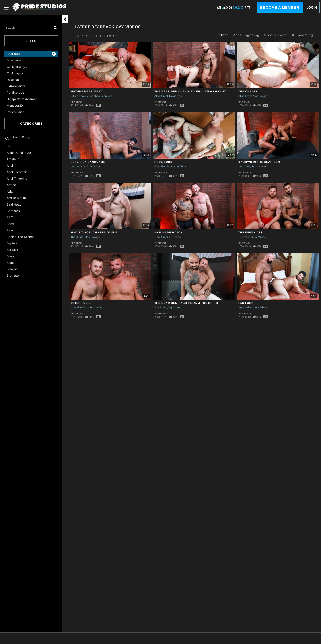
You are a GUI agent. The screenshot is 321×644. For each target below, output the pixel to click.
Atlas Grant (161, 96)
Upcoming (302, 35)
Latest (222, 35)
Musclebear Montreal (99, 96)
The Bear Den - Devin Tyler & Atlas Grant (190, 91)
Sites (31, 41)
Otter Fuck (80, 303)
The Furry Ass (251, 233)
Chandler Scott (164, 166)
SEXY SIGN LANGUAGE (88, 162)
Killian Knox (78, 96)
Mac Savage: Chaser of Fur (94, 233)
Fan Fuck (246, 303)
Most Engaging (246, 35)
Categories (31, 123)
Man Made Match (169, 233)
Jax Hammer (259, 166)
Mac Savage (261, 96)
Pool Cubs (163, 162)
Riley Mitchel (259, 237)
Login (312, 7)
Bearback (77, 102)
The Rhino (77, 237)
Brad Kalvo (245, 307)
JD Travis (175, 237)
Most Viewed (275, 35)
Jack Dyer (244, 166)
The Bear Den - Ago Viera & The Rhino (186, 303)
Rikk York (244, 237)
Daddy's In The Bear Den (259, 162)
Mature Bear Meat (86, 91)
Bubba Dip (93, 166)
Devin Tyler (176, 96)
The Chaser (248, 91)
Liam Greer (161, 237)
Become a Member (280, 7)
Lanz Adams (78, 166)
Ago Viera (180, 166)
